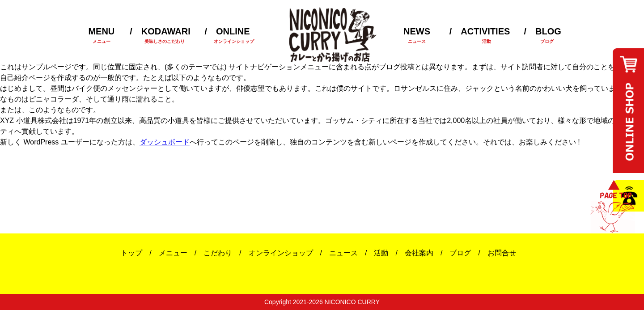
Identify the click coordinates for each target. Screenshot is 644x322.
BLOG (542, 36)
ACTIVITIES (480, 36)
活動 (381, 253)
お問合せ (502, 253)
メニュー (173, 253)
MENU (102, 36)
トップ (131, 253)
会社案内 (419, 253)
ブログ (460, 253)
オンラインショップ (281, 253)
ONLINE (227, 36)
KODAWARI (160, 36)
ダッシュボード (165, 142)
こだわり (218, 253)
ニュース (343, 253)
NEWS (417, 36)
